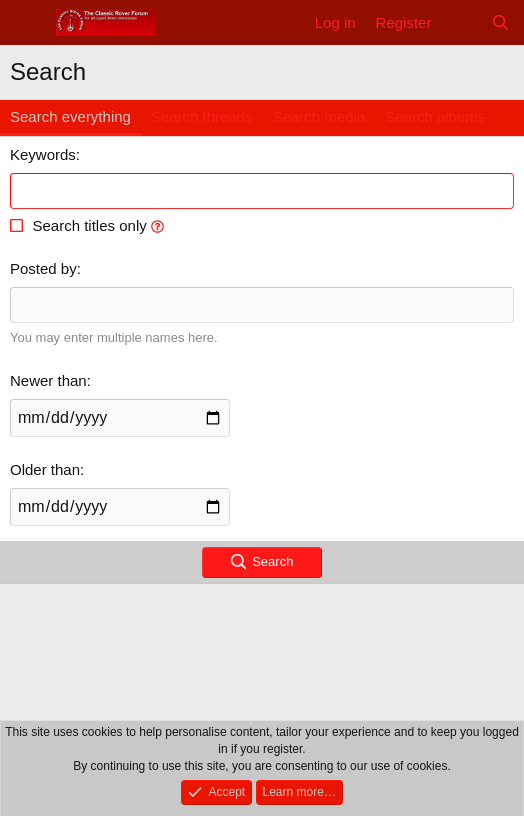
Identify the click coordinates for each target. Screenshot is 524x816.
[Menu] (27, 23)
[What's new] (460, 22)
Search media (319, 116)
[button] (157, 225)
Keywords (43, 154)
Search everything (70, 116)
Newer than (48, 380)
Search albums (435, 116)
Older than (45, 469)
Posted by (43, 268)
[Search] (500, 22)
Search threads (202, 116)
